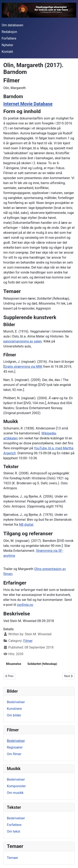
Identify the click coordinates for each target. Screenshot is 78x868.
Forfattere (9, 38)
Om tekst (14, 831)
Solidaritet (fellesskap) (42, 664)
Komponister (16, 786)
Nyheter (7, 45)
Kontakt (7, 52)
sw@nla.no (25, 605)
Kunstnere (14, 709)
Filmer (28, 641)
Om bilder (14, 715)
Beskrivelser (16, 702)
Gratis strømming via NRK (23, 367)
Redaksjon (9, 32)
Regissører (15, 747)
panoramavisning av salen (23, 341)
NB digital (26, 525)
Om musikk (15, 793)
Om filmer (14, 754)
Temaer (12, 858)
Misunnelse (14, 664)
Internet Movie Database (28, 104)
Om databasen (12, 25)
